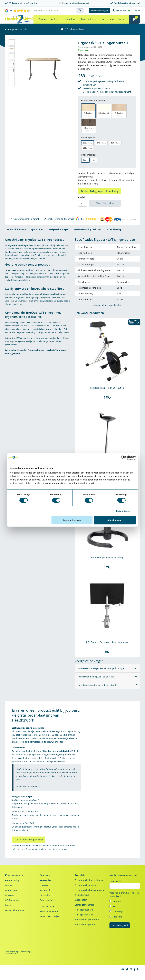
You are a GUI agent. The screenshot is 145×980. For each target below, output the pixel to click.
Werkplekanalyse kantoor (87, 925)
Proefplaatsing (114, 235)
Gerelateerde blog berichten (88, 235)
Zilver (85, 166)
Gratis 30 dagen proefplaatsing (100, 197)
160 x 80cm (115, 149)
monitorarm (45, 331)
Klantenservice (14, 881)
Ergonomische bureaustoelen (89, 886)
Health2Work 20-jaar (50, 922)
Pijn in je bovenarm (84, 915)
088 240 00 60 (122, 10)
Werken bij (45, 896)
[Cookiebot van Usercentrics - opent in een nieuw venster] (123, 458)
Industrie (117, 922)
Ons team (45, 891)
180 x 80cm (88, 154)
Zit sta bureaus (82, 901)
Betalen (9, 891)
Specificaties (37, 235)
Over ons (122, 22)
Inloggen (9, 901)
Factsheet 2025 (47, 912)
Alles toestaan (115, 520)
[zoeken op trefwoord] (54, 10)
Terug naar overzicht (16, 35)
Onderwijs (118, 917)
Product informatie (16, 235)
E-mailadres (116, 887)
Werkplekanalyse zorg (85, 930)
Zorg (115, 912)
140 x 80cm (101, 149)
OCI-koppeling (12, 906)
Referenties (45, 886)
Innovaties (45, 901)
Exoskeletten (81, 906)
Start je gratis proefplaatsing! (29, 845)
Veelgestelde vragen (59, 235)
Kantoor (117, 907)
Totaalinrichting (87, 22)
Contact (136, 10)
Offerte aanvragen (100, 11)
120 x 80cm (88, 149)
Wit (94, 166)
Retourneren (11, 896)
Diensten (70, 22)
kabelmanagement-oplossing (23, 338)
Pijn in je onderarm (84, 920)
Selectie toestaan (72, 520)
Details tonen (123, 511)
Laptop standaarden (85, 911)
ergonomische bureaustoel (18, 331)
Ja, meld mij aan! (120, 931)
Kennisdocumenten (49, 917)
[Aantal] (83, 209)
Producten (55, 22)
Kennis (42, 22)
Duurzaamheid (47, 906)
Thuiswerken (107, 22)
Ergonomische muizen (86, 891)
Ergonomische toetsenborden (89, 896)
